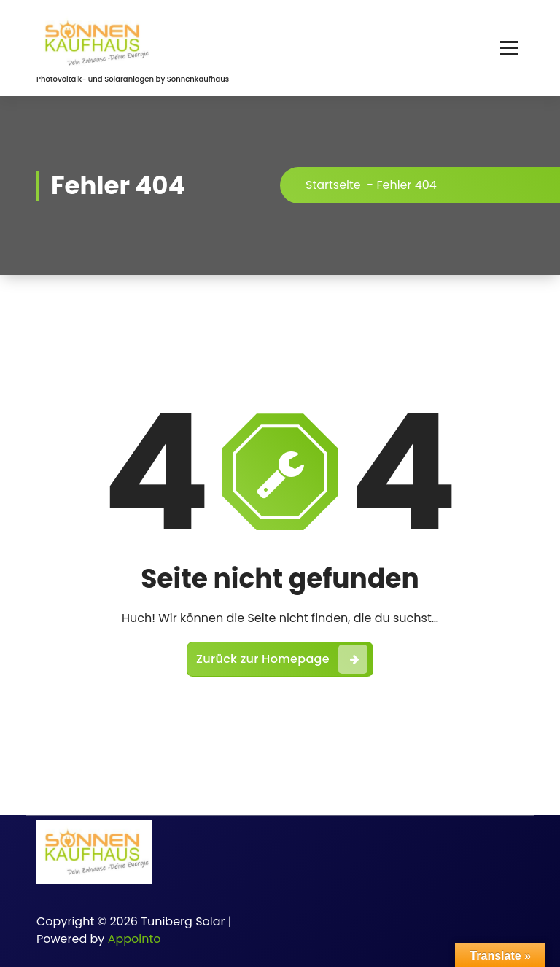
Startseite (333, 185)
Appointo (135, 939)
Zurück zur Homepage (282, 659)
